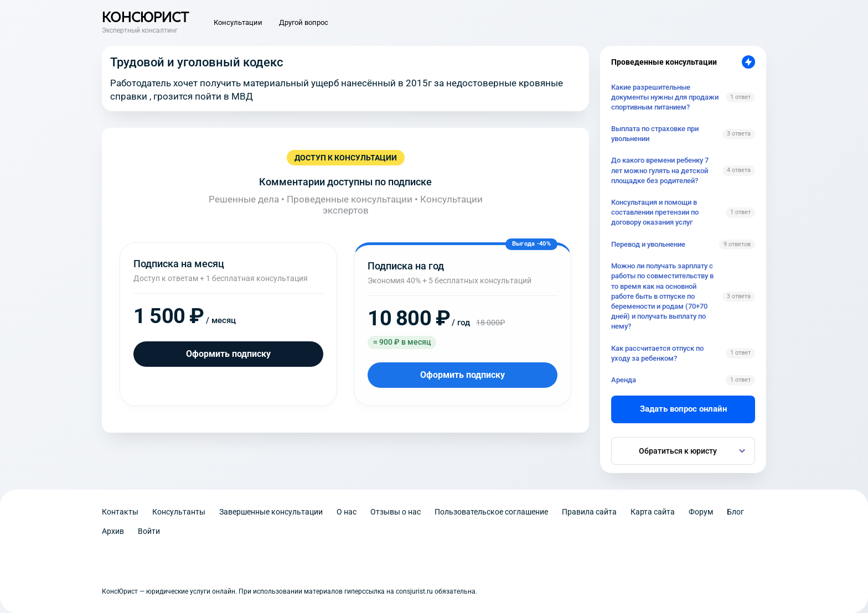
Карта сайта (653, 512)
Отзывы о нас (396, 512)
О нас (347, 512)
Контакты (120, 512)
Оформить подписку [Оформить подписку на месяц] (228, 354)
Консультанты (179, 512)
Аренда (624, 380)
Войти (149, 531)
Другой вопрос (304, 22)
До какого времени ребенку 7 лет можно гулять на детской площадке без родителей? (660, 170)
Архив (113, 531)
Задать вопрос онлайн (683, 409)
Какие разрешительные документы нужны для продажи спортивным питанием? (665, 97)
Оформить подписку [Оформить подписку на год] (463, 375)
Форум (701, 512)
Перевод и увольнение (648, 244)
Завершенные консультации (271, 512)
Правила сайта (589, 512)
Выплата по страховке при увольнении (655, 134)
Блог (735, 512)
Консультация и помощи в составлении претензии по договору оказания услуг (655, 212)
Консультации (238, 22)
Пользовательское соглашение (491, 512)
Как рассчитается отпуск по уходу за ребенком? (657, 353)
